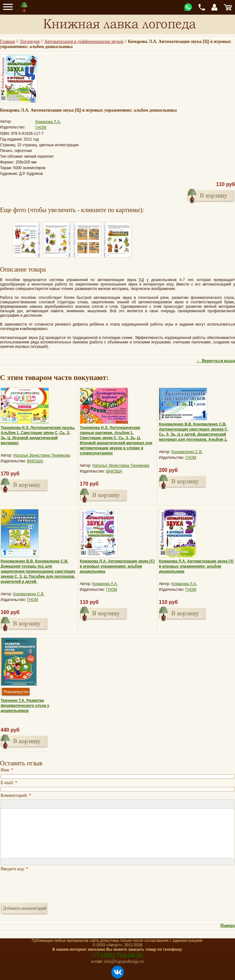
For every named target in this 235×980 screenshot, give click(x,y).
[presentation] (49, 885)
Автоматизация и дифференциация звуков (84, 41)
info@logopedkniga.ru (124, 961)
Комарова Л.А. (48, 122)
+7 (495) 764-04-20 (118, 955)
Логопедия (30, 41)
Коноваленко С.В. (187, 452)
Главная (7, 41)
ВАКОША (35, 461)
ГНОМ (41, 128)
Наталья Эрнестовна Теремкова (42, 455)
